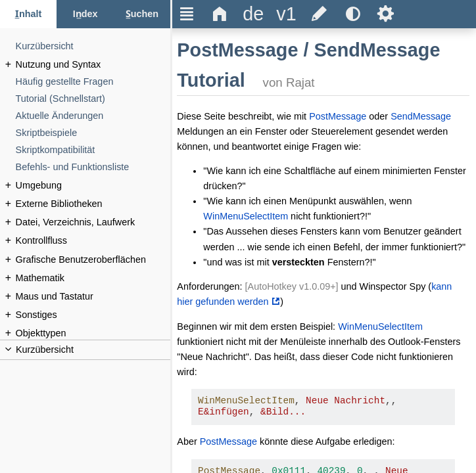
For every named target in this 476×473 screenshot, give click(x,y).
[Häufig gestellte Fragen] (93, 82)
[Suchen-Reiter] (142, 14)
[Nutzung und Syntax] (93, 65)
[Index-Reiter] (85, 14)
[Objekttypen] (93, 333)
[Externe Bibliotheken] (93, 204)
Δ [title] (220, 14)
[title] (253, 14)
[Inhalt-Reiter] (28, 14)
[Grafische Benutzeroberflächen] (93, 260)
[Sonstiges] (93, 315)
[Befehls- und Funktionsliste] (93, 167)
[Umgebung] (93, 186)
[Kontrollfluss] (93, 241)
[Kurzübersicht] (93, 46)
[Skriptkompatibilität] (93, 150)
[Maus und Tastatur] (93, 297)
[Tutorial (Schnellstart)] (93, 99)
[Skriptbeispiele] (93, 133)
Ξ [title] (187, 14)
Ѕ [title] (386, 14)
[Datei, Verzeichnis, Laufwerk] (93, 222)
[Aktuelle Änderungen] (93, 116)
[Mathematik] (93, 278)
